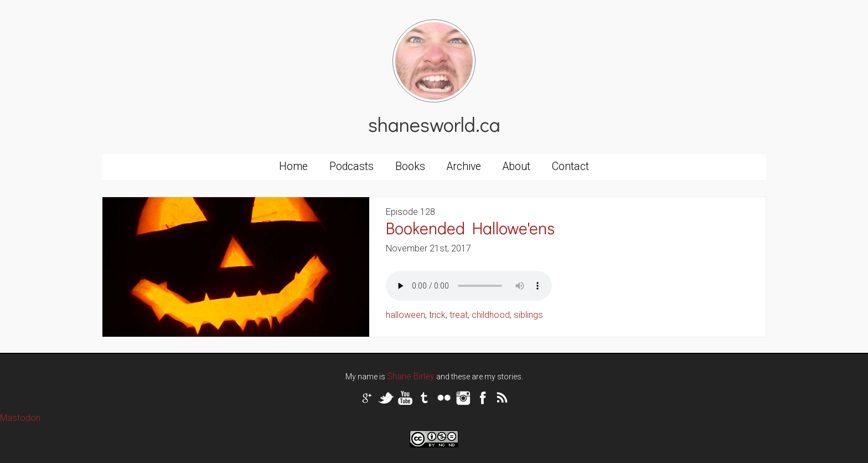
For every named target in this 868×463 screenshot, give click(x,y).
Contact (570, 166)
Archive (464, 166)
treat (459, 315)
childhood (491, 315)
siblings (528, 315)
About (516, 166)
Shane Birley (411, 376)
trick (437, 315)
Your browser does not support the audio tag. (469, 286)
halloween (405, 315)
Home (293, 166)
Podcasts (352, 166)
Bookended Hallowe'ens (470, 228)
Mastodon (20, 418)
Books (410, 166)
